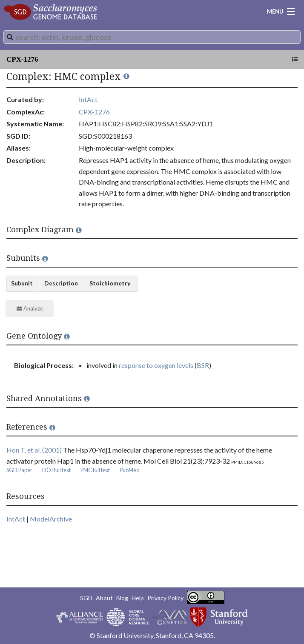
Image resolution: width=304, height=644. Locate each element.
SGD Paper (19, 470)
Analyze (30, 308)
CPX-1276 (22, 59)
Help (138, 598)
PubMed (130, 470)
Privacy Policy (165, 598)
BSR (203, 365)
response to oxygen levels (156, 365)
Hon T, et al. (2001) (34, 450)
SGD (86, 598)
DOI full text (56, 470)
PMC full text (95, 470)
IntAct (88, 99)
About (104, 598)
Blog (122, 598)
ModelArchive (51, 519)
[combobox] (152, 37)
